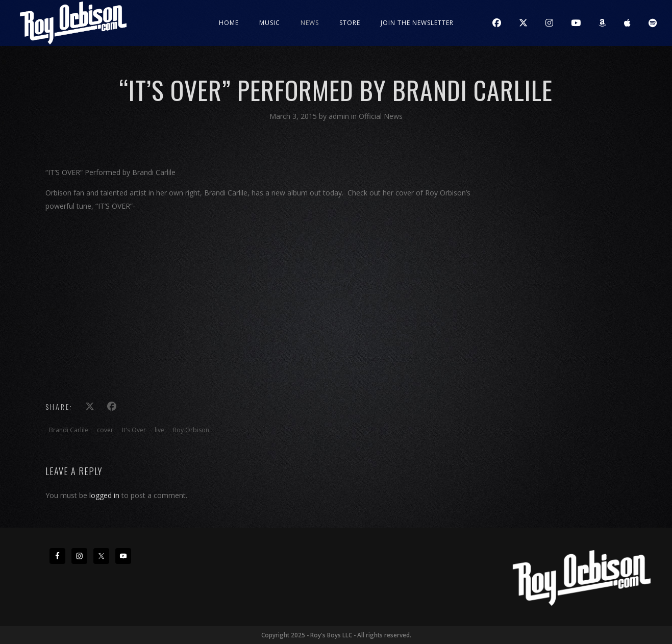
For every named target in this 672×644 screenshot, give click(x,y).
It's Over (134, 430)
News (310, 23)
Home (229, 23)
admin (340, 116)
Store (350, 23)
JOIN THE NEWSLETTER (417, 23)
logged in (104, 495)
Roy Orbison (191, 430)
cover (105, 430)
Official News (381, 116)
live (159, 430)
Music (270, 23)
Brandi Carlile (69, 430)
